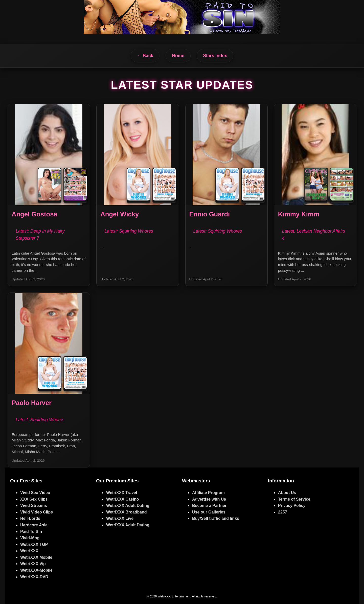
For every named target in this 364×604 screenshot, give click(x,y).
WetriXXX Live (120, 518)
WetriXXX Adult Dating (128, 506)
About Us (287, 493)
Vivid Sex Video (35, 493)
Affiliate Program (208, 493)
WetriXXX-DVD (34, 577)
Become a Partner (209, 506)
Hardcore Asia (34, 525)
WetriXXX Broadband (127, 512)
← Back (145, 56)
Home (178, 56)
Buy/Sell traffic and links (216, 518)
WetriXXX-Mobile (36, 570)
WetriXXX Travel (122, 493)
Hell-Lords (30, 518)
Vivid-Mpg (30, 538)
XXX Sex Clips (34, 499)
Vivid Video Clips (37, 512)
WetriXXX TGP (34, 544)
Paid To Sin (31, 532)
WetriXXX (29, 551)
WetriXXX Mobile (36, 557)
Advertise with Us (209, 499)
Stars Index (215, 56)
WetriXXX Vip (33, 564)
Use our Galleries (209, 512)
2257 (283, 512)
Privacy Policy (292, 506)
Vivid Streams (34, 506)
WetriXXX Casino (123, 499)
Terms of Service (294, 499)
